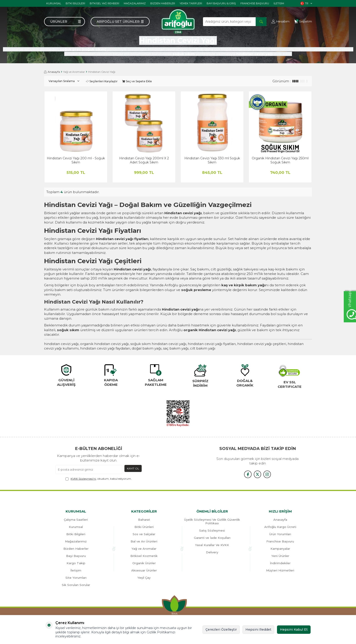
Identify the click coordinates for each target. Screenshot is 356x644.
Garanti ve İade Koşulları (212, 538)
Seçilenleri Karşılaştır (102, 81)
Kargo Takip (76, 563)
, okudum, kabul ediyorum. (99, 479)
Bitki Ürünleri (144, 527)
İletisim (279, 3)
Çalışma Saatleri (76, 520)
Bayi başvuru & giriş (221, 3)
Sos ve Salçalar (144, 534)
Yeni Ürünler (280, 556)
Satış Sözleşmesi (212, 530)
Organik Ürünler (144, 563)
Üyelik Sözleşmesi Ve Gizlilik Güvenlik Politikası (212, 521)
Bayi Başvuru (76, 556)
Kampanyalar (280, 549)
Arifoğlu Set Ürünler (118, 22)
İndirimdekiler (280, 563)
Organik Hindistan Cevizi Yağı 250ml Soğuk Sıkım (280, 160)
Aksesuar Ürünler (144, 570)
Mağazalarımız (135, 3)
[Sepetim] (303, 21)
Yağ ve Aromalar (74, 72)
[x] (257, 474)
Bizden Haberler (76, 549)
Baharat (144, 520)
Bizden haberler (163, 3)
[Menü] (64, 22)
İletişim (76, 570)
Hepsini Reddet (258, 629)
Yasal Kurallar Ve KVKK (212, 545)
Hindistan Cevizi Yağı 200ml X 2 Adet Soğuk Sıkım (144, 160)
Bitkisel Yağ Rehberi (104, 3)
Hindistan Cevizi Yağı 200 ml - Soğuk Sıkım (76, 160)
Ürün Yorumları (280, 534)
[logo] (178, 22)
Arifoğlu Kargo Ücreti (280, 527)
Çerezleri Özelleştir (221, 629)
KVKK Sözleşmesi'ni (83, 479)
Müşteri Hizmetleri (280, 570)
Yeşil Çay (144, 578)
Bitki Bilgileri (75, 3)
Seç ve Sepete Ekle (137, 81)
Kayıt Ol (133, 468)
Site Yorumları (76, 578)
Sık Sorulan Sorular (76, 585)
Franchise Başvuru (255, 3)
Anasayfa (52, 72)
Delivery (212, 552)
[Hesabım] (281, 21)
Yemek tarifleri (191, 3)
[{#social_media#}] (246, 474)
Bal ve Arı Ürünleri (144, 541)
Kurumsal (54, 3)
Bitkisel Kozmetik (144, 556)
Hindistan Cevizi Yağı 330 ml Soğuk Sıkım (212, 160)
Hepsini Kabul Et (294, 629)
